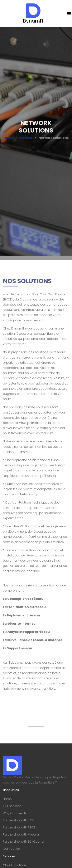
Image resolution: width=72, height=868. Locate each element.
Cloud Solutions (15, 865)
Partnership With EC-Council (24, 842)
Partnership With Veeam (21, 834)
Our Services (12, 806)
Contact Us (11, 849)
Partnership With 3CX (18, 820)
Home (8, 139)
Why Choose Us (15, 813)
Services (26, 139)
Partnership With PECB (19, 827)
